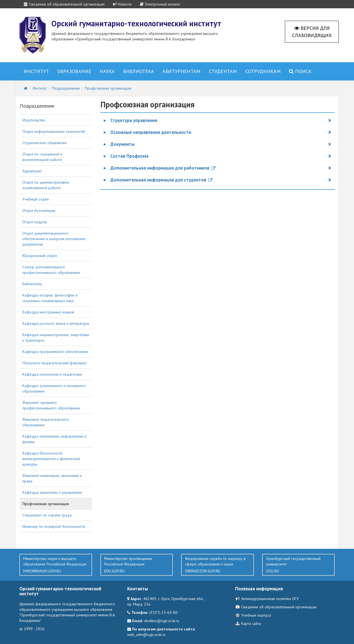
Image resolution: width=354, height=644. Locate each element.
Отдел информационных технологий (54, 131)
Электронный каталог (160, 4)
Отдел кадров (35, 222)
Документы (123, 144)
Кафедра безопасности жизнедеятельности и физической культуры (51, 459)
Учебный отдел (36, 199)
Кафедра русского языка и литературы (56, 323)
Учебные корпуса (253, 615)
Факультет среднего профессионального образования (51, 405)
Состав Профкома (129, 156)
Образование (74, 71)
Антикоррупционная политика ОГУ (267, 599)
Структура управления (134, 120)
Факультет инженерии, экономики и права (52, 478)
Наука (107, 71)
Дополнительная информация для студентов (161, 180)
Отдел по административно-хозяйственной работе (46, 185)
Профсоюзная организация (46, 504)
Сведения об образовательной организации (64, 4)
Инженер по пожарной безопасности (54, 526)
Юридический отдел (40, 256)
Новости (122, 4)
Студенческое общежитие (45, 143)
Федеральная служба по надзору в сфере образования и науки (218, 565)
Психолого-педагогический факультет (54, 363)
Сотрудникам (263, 71)
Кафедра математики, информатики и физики (54, 439)
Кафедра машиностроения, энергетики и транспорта (56, 337)
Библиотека (139, 71)
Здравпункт (32, 171)
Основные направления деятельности (151, 132)
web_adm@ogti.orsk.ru (146, 635)
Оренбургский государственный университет (299, 565)
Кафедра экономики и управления (52, 492)
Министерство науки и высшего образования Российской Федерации (56, 565)
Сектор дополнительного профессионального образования (51, 270)
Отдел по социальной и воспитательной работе (42, 157)
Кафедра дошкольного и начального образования (54, 388)
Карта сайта (248, 624)
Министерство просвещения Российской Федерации (137, 565)
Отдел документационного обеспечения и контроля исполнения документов (54, 239)
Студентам (223, 71)
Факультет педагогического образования (46, 422)
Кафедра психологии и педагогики (52, 374)
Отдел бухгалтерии (39, 211)
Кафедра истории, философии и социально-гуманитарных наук (50, 298)
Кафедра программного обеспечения (55, 352)
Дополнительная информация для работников (163, 168)
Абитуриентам (181, 71)
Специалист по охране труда (47, 515)
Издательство (34, 120)
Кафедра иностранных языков (48, 312)
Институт (36, 71)
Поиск (300, 71)
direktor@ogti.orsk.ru (162, 621)
